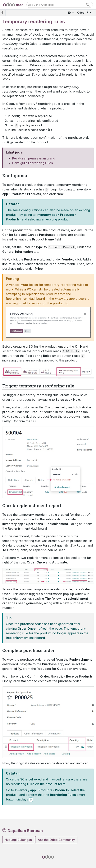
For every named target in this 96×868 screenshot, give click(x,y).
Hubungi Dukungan (18, 840)
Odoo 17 (83, 13)
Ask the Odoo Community (56, 840)
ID (70, 13)
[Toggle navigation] (3, 13)
